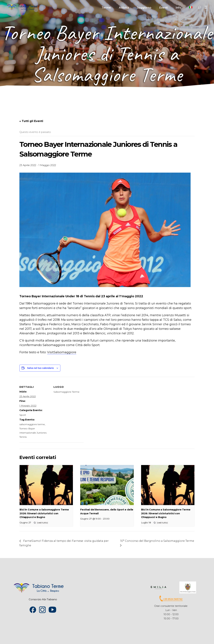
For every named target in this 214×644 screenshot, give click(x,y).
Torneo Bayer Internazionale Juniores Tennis (33, 433)
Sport (23, 415)
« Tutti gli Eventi (31, 121)
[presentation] (46, 485)
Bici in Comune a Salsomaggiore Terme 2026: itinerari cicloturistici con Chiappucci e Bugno (44, 513)
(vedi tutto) (42, 523)
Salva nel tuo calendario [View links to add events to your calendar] (40, 368)
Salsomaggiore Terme (66, 392)
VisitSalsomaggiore (62, 352)
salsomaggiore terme (32, 424)
